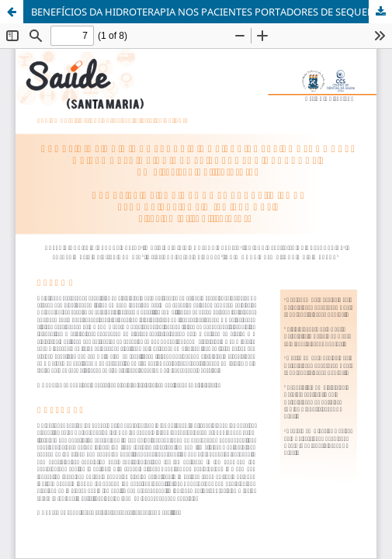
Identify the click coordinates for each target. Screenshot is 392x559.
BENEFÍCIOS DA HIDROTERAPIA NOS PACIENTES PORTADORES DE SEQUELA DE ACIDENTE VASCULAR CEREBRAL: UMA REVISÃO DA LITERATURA (212, 12)
